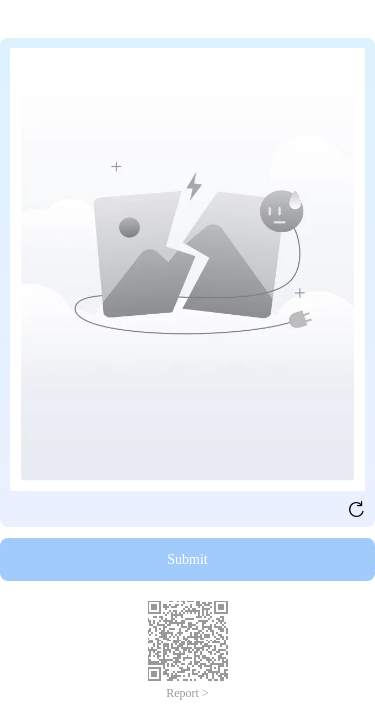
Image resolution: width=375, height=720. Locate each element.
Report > (187, 693)
